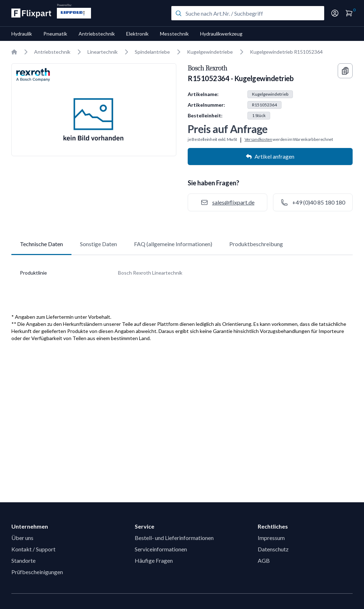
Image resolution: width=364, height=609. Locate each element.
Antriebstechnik (97, 34)
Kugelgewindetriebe (210, 52)
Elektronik (137, 34)
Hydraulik (22, 34)
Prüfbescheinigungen (37, 572)
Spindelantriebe (152, 52)
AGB (264, 560)
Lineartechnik (103, 52)
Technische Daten (41, 244)
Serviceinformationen (161, 549)
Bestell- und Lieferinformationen (174, 538)
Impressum (271, 538)
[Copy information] (345, 71)
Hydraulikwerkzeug (221, 34)
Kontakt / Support (33, 549)
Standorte (23, 560)
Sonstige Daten (98, 244)
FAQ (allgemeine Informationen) (173, 244)
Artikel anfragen (270, 156)
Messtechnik (174, 34)
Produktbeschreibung (256, 244)
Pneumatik (55, 34)
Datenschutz (273, 549)
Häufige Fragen (154, 560)
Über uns (22, 538)
